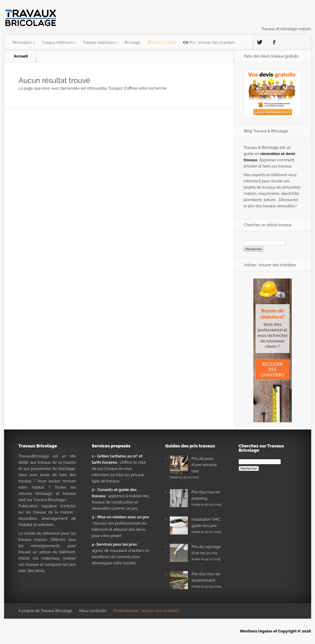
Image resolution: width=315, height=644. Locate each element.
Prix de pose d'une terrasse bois (204, 465)
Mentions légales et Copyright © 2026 (276, 631)
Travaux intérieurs (57, 42)
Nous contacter (93, 611)
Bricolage (132, 42)
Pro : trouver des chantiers (209, 42)
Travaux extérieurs (99, 42)
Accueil (21, 56)
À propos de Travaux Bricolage (45, 611)
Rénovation (22, 42)
